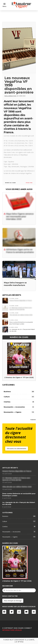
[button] (4, 5)
